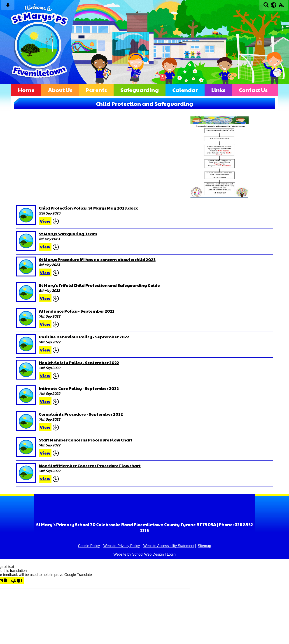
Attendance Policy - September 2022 (77, 311)
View (45, 221)
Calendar (185, 90)
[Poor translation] (16, 580)
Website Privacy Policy (122, 546)
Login (171, 554)
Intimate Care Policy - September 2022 (79, 388)
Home (26, 90)
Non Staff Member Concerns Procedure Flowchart (90, 466)
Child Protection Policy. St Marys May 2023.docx (88, 208)
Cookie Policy (89, 546)
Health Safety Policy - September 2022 (79, 362)
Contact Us (253, 90)
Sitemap (204, 546)
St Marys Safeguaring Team (68, 234)
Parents (96, 90)
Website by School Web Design (139, 554)
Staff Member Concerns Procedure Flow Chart (86, 440)
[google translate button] (274, 5)
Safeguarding (140, 90)
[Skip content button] (8, 6)
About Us (60, 90)
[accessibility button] (281, 6)
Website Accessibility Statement (169, 546)
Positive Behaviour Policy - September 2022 (84, 337)
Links (218, 90)
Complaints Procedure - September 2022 (81, 414)
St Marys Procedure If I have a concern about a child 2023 (97, 259)
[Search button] (266, 6)
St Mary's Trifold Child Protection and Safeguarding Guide (99, 285)
